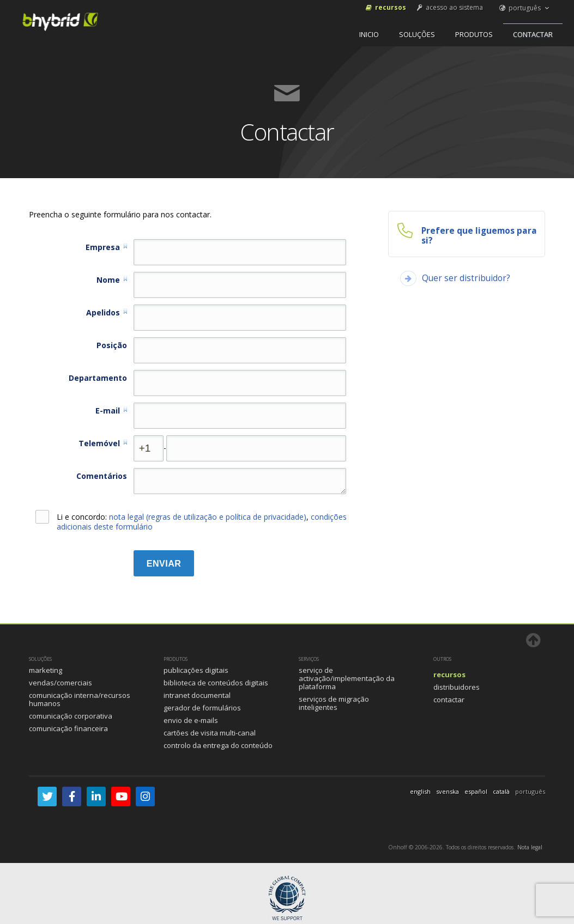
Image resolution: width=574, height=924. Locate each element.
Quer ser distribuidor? (466, 278)
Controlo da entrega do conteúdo (218, 745)
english (420, 791)
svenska (448, 791)
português (525, 8)
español (476, 791)
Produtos (474, 34)
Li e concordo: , (191, 522)
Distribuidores (457, 687)
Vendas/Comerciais (61, 683)
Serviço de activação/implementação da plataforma (347, 678)
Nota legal (530, 847)
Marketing (46, 670)
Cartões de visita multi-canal (210, 733)
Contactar (533, 34)
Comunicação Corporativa (71, 716)
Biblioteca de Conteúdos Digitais (216, 683)
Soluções (417, 34)
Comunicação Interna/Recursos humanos (80, 699)
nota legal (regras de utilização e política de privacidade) (208, 517)
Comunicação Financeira (68, 728)
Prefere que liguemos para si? (479, 236)
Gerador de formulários (202, 708)
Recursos (385, 7)
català (501, 791)
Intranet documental (197, 695)
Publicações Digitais (196, 670)
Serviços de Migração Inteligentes (334, 703)
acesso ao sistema (449, 7)
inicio (369, 34)
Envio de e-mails (191, 720)
